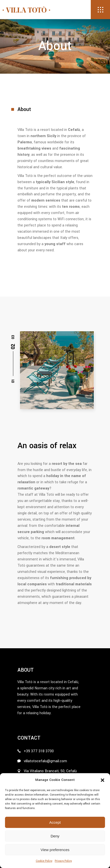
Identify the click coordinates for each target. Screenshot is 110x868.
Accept (55, 822)
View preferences (55, 850)
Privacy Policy (63, 861)
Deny (55, 836)
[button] (102, 780)
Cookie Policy (44, 861)
